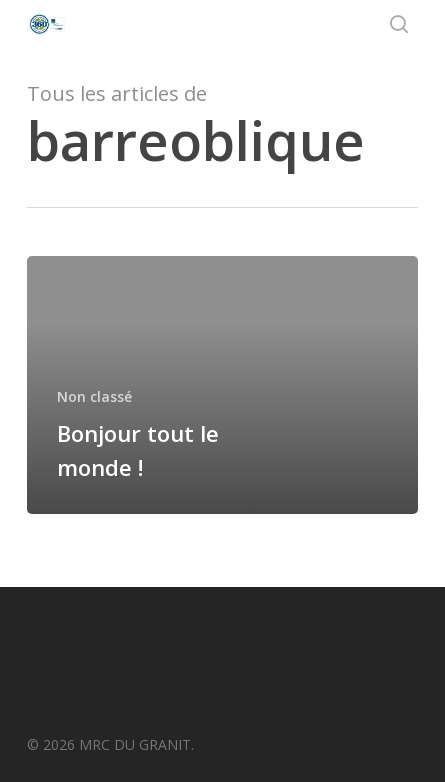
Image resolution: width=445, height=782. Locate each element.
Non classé (94, 396)
